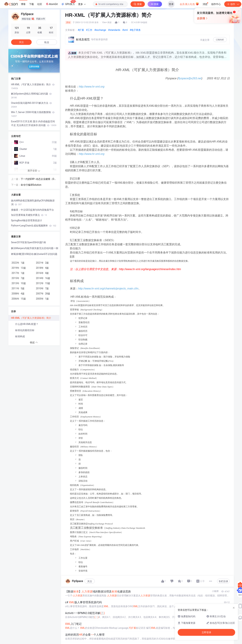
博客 (23, 4)
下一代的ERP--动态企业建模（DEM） (38, 179)
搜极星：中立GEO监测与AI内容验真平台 (32, 210)
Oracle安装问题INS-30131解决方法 (32, 105)
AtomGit (52, 4)
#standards (114, 30)
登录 (171, 4)
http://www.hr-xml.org (92, 87)
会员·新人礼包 (189, 4)
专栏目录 (223, 581)
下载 (31, 4)
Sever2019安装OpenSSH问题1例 (28, 242)
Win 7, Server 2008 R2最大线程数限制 (33, 114)
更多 (82, 4)
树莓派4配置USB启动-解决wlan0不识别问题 (34, 254)
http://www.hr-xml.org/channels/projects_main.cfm (108, 289)
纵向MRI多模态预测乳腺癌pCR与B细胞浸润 (33, 202)
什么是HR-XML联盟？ (27, 324)
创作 (233, 4)
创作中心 (216, 4)
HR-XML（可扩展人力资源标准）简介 (33, 86)
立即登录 (146, 32)
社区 (40, 4)
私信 (47, 42)
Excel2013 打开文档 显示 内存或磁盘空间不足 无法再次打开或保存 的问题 (34, 123)
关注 (90, 581)
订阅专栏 (220, 40)
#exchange (100, 30)
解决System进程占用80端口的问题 (31, 96)
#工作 (89, 30)
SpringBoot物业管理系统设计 (27, 220)
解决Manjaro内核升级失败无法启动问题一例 (35, 248)
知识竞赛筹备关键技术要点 (29, 215)
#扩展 (81, 30)
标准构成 (20, 336)
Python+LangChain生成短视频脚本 (34, 226)
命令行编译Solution (31, 185)
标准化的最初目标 (25, 330)
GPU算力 (68, 3)
